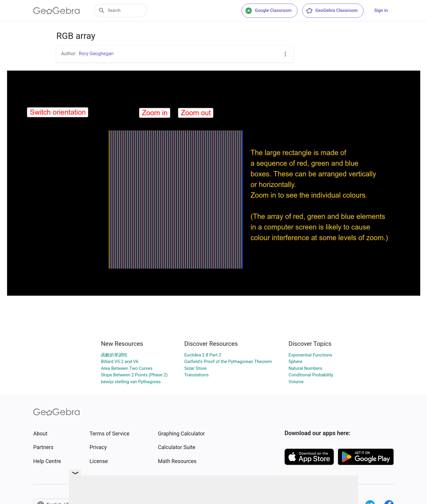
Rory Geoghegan (96, 54)
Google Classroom (268, 11)
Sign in (381, 10)
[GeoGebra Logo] (56, 11)
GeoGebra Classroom (332, 11)
